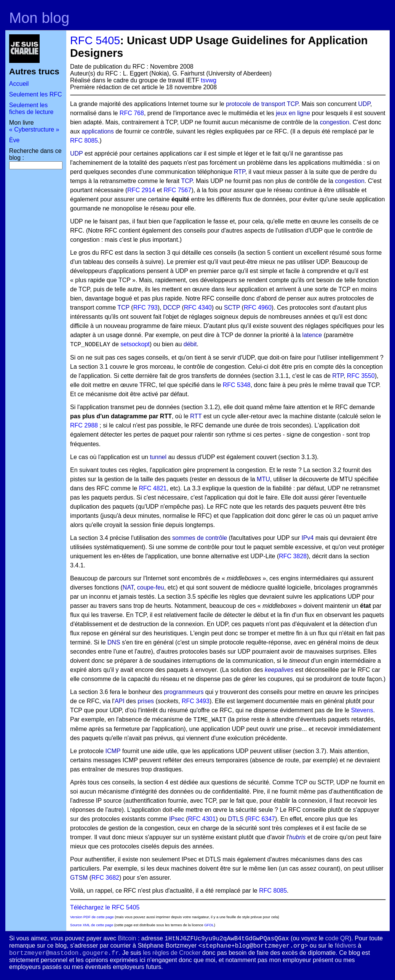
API (120, 701)
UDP (364, 104)
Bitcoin (127, 938)
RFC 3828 (293, 556)
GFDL (209, 925)
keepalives (279, 670)
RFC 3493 (196, 701)
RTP (240, 172)
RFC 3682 (105, 878)
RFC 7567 (177, 190)
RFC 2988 (84, 425)
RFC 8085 (84, 141)
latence (312, 335)
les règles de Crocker (172, 953)
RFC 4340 (198, 308)
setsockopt (135, 344)
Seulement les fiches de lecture (31, 108)
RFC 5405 (95, 40)
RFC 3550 (361, 376)
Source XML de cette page (92, 925)
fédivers (345, 945)
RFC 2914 (141, 190)
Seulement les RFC (36, 94)
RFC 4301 (202, 819)
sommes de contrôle (200, 538)
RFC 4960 (258, 308)
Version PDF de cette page (92, 917)
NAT (128, 587)
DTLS (236, 819)
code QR (337, 938)
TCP (293, 104)
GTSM (79, 878)
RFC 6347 (261, 819)
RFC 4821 (153, 488)
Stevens (362, 710)
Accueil (19, 84)
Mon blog (39, 18)
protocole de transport (256, 104)
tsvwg (209, 80)
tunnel (158, 457)
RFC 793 (146, 308)
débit (190, 344)
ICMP (113, 751)
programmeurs (184, 692)
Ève (14, 140)
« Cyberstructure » (34, 129)
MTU (263, 479)
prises (146, 701)
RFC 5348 (237, 385)
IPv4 (308, 538)
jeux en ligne (293, 113)
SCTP (232, 308)
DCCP (172, 308)
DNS (114, 642)
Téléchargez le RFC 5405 (105, 907)
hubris (297, 837)
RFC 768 (132, 113)
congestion (334, 122)
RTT (196, 416)
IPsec (177, 819)
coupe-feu (151, 587)
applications (98, 131)
